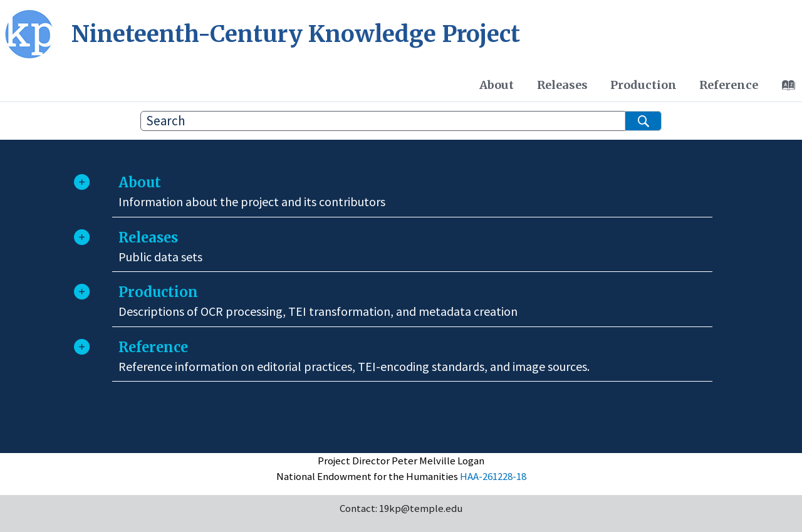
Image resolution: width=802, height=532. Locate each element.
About (497, 85)
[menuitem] (497, 85)
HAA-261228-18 (493, 476)
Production (643, 85)
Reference (729, 85)
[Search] (643, 121)
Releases (562, 85)
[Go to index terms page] (785, 88)
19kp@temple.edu (421, 508)
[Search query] (401, 121)
